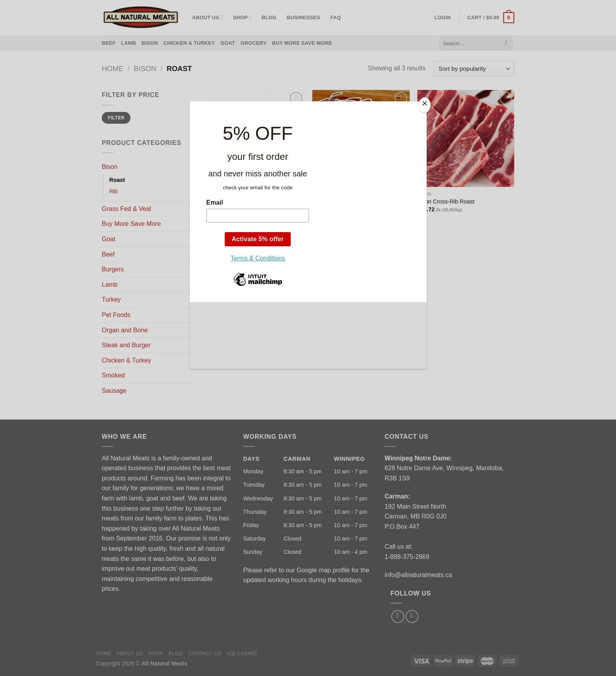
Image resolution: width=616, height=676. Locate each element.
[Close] (425, 105)
